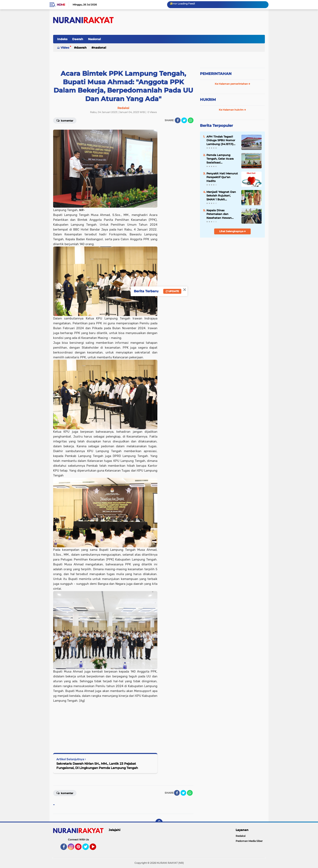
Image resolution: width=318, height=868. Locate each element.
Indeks (62, 39)
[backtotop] (159, 822)
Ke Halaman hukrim (232, 110)
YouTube (96, 849)
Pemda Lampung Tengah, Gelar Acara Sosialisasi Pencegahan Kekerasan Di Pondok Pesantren (221, 159)
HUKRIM (208, 100)
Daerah (78, 39)
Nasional (94, 39)
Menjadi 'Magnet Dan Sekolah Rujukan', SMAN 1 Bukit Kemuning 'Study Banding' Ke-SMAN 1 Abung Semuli (221, 196)
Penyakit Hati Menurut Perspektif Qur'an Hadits (222, 177)
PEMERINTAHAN (216, 74)
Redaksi (241, 836)
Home (61, 5)
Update (172, 291)
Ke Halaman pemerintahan (233, 84)
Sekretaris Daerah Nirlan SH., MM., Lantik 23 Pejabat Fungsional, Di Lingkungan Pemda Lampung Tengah (97, 766)
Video (65, 48)
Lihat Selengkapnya (233, 231)
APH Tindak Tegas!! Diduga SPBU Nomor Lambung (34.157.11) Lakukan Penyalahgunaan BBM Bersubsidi (222, 140)
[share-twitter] (184, 120)
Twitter (87, 849)
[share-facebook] (178, 120)
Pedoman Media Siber (249, 841)
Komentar (65, 120)
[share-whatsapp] (191, 120)
